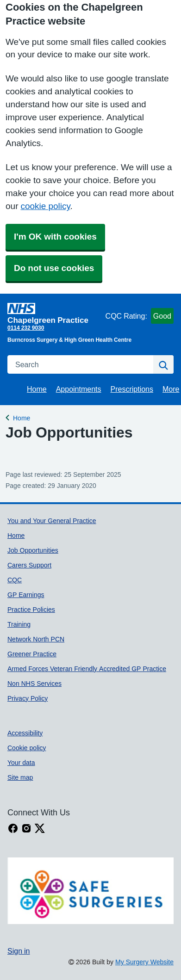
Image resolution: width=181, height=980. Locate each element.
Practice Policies (31, 610)
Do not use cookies (54, 268)
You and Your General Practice (52, 521)
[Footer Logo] (90, 891)
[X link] (40, 829)
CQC (15, 580)
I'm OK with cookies (55, 237)
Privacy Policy (28, 698)
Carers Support (29, 565)
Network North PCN (36, 639)
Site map (20, 777)
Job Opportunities (33, 550)
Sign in (19, 951)
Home (37, 389)
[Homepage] (55, 313)
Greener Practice (32, 654)
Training (19, 624)
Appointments (79, 389)
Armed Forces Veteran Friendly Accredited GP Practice (87, 669)
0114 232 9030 (26, 328)
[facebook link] (13, 829)
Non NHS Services (34, 684)
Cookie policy (27, 748)
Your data (21, 763)
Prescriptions (132, 389)
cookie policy (45, 206)
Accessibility (25, 733)
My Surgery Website (144, 962)
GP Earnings (26, 595)
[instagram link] (26, 829)
